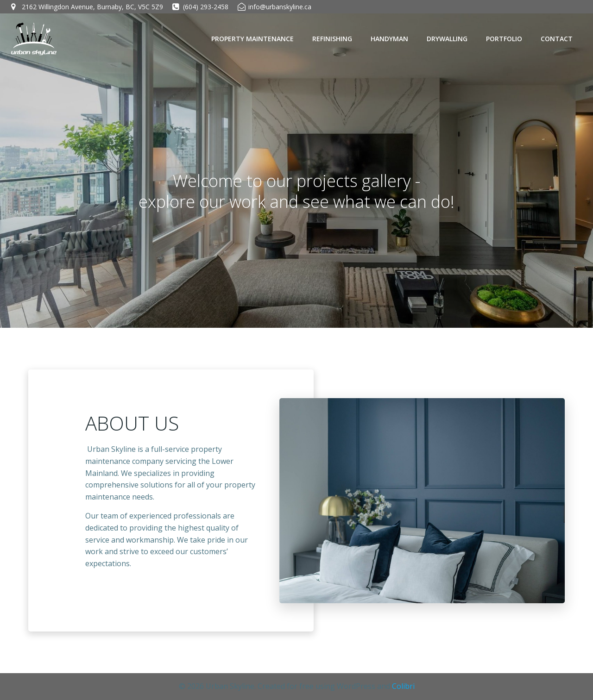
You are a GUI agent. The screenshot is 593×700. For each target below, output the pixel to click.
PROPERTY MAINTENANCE (252, 39)
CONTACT (557, 39)
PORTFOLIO (504, 39)
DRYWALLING (447, 39)
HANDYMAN (389, 39)
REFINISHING (332, 39)
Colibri (403, 686)
